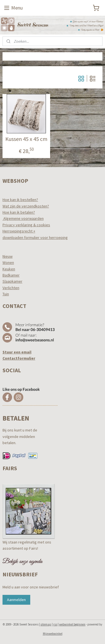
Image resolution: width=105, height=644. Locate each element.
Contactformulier (19, 358)
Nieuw (8, 256)
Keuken (9, 269)
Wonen (8, 262)
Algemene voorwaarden (23, 218)
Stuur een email (17, 352)
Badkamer (11, 275)
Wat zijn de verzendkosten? (26, 206)
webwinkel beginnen (72, 624)
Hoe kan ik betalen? (19, 212)
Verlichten (11, 288)
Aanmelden (16, 600)
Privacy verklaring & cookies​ (26, 225)
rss (55, 624)
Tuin (6, 294)
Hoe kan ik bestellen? (20, 200)
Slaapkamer (12, 281)
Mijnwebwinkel (53, 634)
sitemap (46, 624)
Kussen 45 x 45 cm (26, 139)
